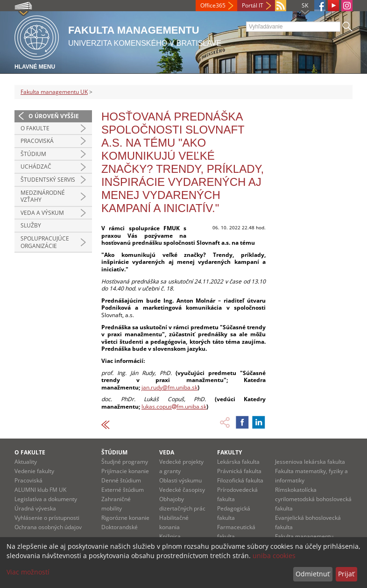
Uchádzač (36, 166)
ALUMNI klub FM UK (40, 490)
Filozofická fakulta (240, 480)
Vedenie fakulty (34, 471)
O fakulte (35, 128)
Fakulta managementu (304, 536)
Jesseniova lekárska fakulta (310, 462)
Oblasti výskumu (180, 480)
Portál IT (253, 5)
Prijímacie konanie (125, 471)
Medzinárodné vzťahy (43, 196)
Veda (167, 452)
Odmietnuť (313, 574)
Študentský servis (48, 180)
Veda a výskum (42, 213)
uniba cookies (274, 556)
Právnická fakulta (239, 471)
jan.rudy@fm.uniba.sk (169, 387)
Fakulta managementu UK (54, 92)
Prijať (346, 574)
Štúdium (33, 154)
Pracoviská (37, 141)
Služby (31, 225)
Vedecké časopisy (182, 490)
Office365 (213, 5)
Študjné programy (125, 462)
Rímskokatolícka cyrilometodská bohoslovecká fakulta (313, 499)
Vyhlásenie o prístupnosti (47, 518)
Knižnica (170, 536)
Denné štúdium (121, 480)
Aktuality (26, 462)
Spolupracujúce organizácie (45, 242)
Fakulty (229, 452)
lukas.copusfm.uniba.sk (174, 407)
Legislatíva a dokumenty (46, 499)
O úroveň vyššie (54, 116)
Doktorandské (120, 527)
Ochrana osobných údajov (48, 527)
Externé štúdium (123, 490)
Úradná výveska (35, 508)
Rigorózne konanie (125, 518)
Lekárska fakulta (238, 462)
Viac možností (28, 572)
